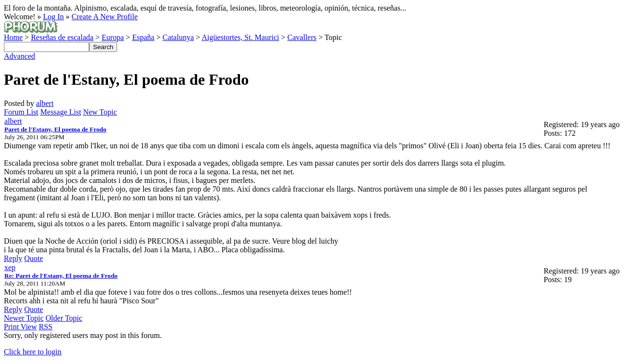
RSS (46, 327)
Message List (61, 112)
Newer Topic (24, 318)
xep (10, 267)
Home (13, 37)
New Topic (100, 112)
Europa (113, 37)
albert (45, 103)
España (143, 37)
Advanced (20, 56)
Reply (13, 258)
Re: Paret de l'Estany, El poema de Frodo (61, 276)
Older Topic (64, 318)
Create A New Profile (104, 17)
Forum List (21, 112)
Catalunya (178, 37)
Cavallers (302, 37)
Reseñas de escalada (62, 37)
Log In (53, 17)
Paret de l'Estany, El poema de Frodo (55, 129)
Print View (20, 327)
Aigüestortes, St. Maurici (240, 37)
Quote (33, 258)
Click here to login (33, 352)
